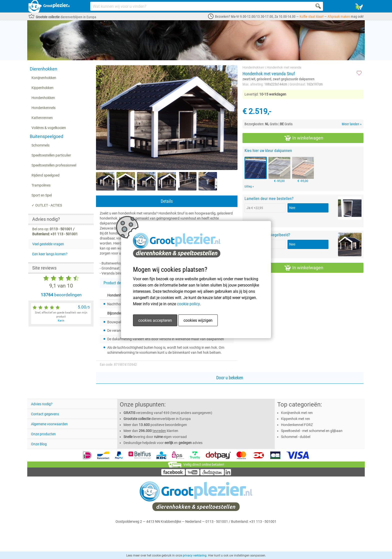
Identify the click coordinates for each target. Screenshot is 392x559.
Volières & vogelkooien (49, 128)
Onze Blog (39, 444)
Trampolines (41, 185)
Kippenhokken (42, 88)
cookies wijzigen (198, 320)
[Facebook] (173, 474)
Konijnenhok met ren (297, 413)
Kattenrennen (42, 118)
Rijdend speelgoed (45, 175)
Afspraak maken (339, 16)
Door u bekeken (230, 378)
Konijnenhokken (44, 78)
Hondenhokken (43, 98)
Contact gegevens (45, 414)
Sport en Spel (42, 195)
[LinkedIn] (228, 474)
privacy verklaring (195, 555)
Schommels (40, 145)
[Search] (318, 6)
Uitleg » (249, 186)
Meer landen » (352, 124)
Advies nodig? (42, 404)
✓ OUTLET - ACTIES (47, 205)
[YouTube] (193, 474)
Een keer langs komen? (50, 254)
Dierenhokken (43, 69)
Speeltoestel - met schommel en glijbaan (312, 431)
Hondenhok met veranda (284, 67)
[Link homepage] (49, 6)
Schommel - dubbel (296, 437)
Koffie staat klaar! (311, 16)
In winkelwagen (304, 138)
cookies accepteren (155, 320)
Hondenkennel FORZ (297, 425)
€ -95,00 (279, 170)
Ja (255, 208)
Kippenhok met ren (295, 419)
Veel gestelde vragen (48, 244)
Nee (292, 208)
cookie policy (188, 304)
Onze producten (43, 434)
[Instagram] (212, 474)
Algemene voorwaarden (49, 424)
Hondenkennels (43, 108)
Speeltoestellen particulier (51, 155)
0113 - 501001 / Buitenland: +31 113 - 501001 (241, 521)
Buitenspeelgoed (46, 136)
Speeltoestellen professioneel (54, 165)
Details (167, 201)
